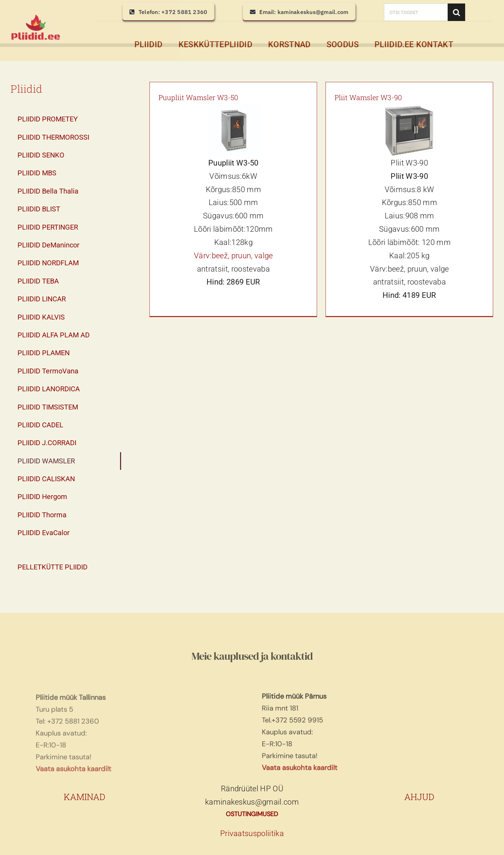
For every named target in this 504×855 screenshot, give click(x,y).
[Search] (456, 12)
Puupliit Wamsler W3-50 (198, 97)
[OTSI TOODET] (416, 12)
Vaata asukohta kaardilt (300, 770)
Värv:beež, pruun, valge (233, 256)
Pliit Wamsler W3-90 (368, 97)
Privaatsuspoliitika (252, 833)
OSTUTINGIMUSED (252, 814)
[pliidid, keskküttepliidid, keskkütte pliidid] (35, 18)
